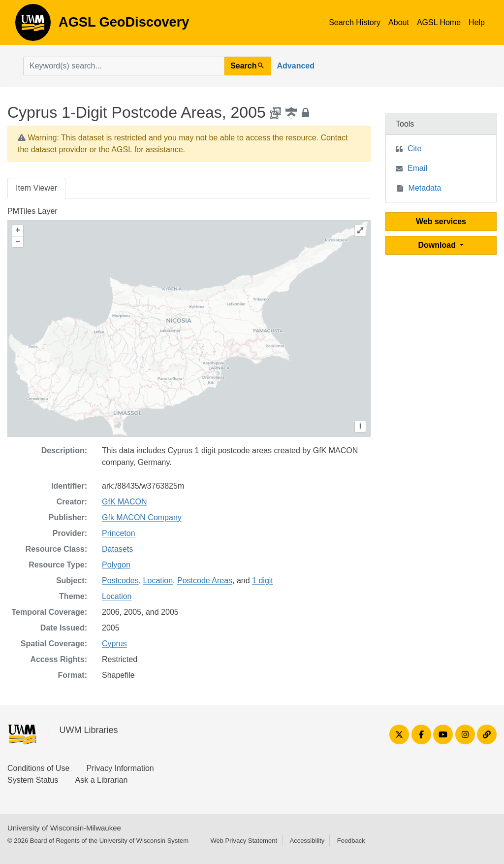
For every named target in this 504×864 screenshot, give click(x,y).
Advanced (296, 66)
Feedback (351, 841)
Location (158, 581)
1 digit (263, 581)
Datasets (117, 549)
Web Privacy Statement (244, 841)
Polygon (116, 565)
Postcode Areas (205, 581)
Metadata (425, 188)
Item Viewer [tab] (36, 188)
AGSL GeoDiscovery (33, 26)
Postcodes (120, 581)
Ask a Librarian (102, 780)
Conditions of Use (38, 768)
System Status (33, 780)
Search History (355, 22)
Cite (414, 149)
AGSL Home (439, 22)
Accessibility (307, 841)
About (399, 22)
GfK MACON (125, 502)
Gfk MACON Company (142, 517)
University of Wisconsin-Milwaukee (64, 828)
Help (477, 22)
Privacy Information (120, 768)
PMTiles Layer (32, 211)
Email (417, 168)
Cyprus (114, 644)
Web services (441, 221)
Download (438, 245)
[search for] (124, 66)
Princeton (119, 533)
